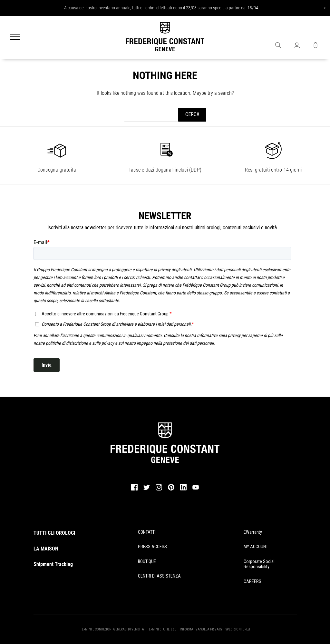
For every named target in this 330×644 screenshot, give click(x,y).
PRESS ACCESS (152, 547)
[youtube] (196, 489)
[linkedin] (183, 490)
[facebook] (134, 490)
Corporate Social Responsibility (259, 564)
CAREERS (252, 581)
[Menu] (15, 37)
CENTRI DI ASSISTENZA (159, 576)
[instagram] (159, 490)
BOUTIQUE (147, 561)
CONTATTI (147, 532)
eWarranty (253, 532)
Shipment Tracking (53, 564)
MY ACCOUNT (256, 547)
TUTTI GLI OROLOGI (54, 533)
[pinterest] (171, 490)
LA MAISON (46, 549)
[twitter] (147, 489)
